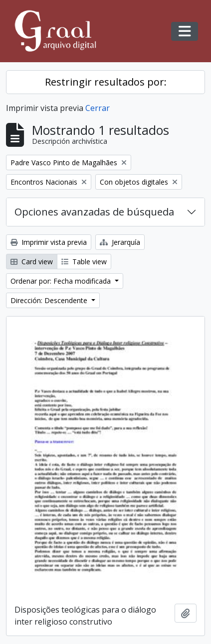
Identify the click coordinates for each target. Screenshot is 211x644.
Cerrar (98, 108)
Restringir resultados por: (106, 82)
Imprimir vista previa (49, 242)
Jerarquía (120, 242)
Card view (32, 262)
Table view (84, 262)
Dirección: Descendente (50, 300)
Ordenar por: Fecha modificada (62, 281)
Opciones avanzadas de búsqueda (94, 212)
